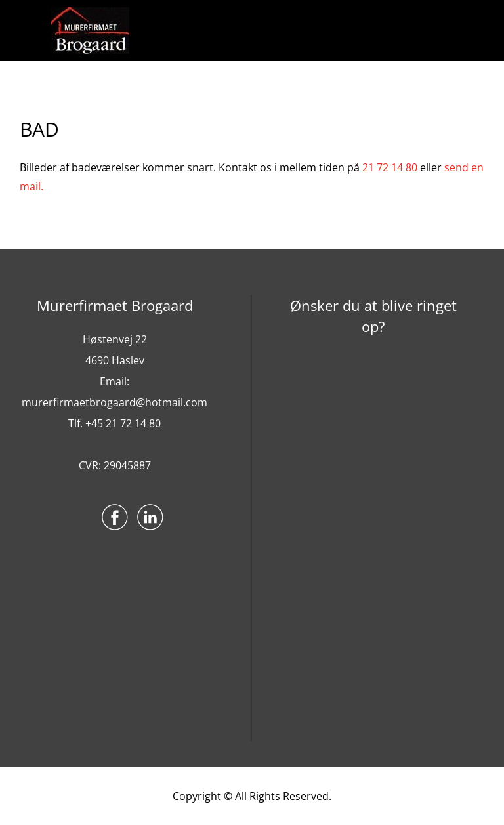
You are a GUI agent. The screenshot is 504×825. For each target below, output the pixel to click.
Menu (33, 31)
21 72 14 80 (390, 167)
